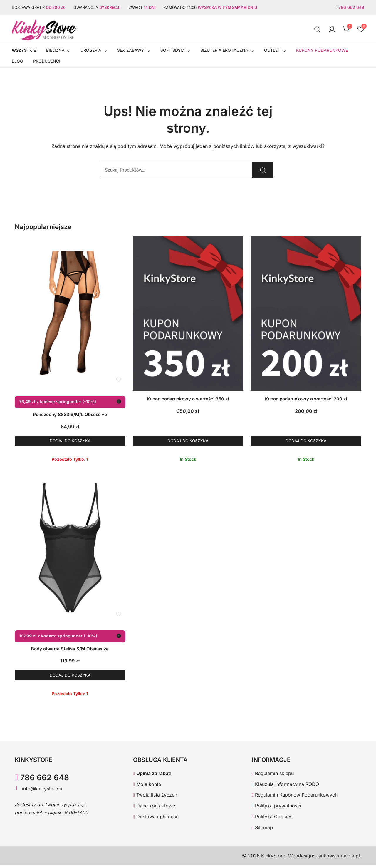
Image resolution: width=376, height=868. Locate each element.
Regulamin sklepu (273, 776)
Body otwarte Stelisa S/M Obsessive (70, 650)
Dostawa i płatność (156, 820)
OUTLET (272, 50)
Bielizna (55, 50)
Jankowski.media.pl (338, 859)
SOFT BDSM (172, 50)
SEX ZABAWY (131, 50)
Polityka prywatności (276, 809)
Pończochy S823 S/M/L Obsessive (70, 414)
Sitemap (262, 830)
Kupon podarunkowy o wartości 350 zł (188, 399)
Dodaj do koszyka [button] (70, 441)
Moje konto (147, 787)
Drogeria (91, 50)
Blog (17, 61)
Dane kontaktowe (154, 809)
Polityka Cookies (272, 820)
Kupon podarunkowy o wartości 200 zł (306, 399)
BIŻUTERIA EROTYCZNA (224, 50)
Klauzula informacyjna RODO (285, 787)
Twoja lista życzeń (155, 798)
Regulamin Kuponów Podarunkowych (295, 798)
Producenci (47, 61)
